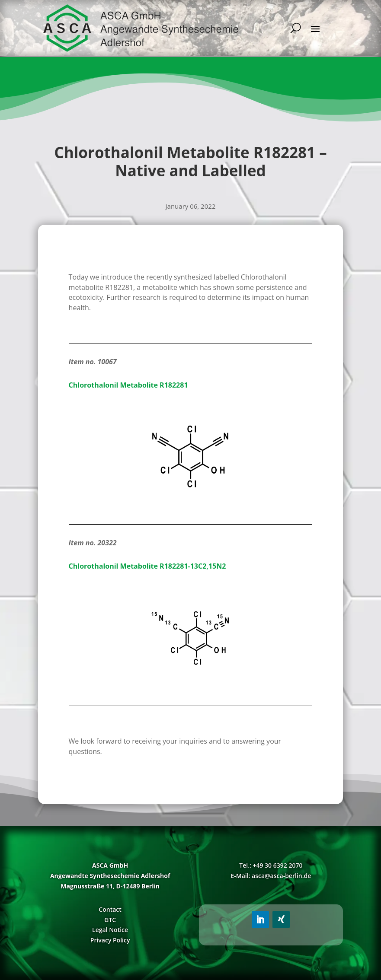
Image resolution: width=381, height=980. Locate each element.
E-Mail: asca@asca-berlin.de (271, 876)
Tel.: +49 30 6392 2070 (271, 865)
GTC (110, 920)
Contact (110, 909)
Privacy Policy (110, 940)
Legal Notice (110, 930)
